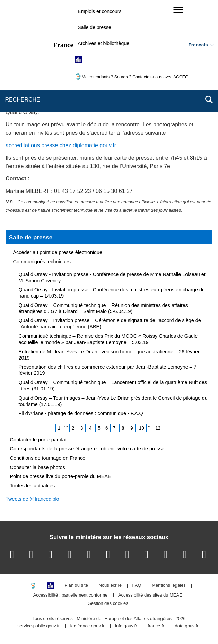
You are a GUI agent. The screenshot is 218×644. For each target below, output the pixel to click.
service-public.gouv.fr (38, 626)
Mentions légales (169, 586)
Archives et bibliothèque (103, 43)
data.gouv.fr (186, 626)
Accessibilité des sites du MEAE (150, 595)
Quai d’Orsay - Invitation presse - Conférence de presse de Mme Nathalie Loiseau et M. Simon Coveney (112, 277)
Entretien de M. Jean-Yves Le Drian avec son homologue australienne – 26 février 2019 (109, 355)
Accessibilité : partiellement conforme (71, 595)
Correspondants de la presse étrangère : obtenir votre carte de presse (87, 449)
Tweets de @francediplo (32, 499)
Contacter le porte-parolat (38, 440)
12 (158, 428)
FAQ (137, 586)
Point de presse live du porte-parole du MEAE (61, 476)
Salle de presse (94, 27)
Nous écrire (110, 586)
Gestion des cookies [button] (108, 604)
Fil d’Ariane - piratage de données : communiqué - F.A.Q (81, 413)
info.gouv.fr (126, 626)
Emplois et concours (99, 11)
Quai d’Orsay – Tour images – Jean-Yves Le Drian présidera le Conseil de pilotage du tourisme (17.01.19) (113, 401)
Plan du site (76, 586)
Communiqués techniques (42, 262)
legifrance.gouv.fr (88, 626)
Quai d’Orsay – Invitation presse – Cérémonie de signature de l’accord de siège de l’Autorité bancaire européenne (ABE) (110, 324)
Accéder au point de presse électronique (58, 252)
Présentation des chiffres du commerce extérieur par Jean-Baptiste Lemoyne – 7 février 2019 (108, 370)
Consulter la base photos (38, 467)
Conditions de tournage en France (48, 458)
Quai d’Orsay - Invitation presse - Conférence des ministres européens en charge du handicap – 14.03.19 (112, 293)
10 (141, 428)
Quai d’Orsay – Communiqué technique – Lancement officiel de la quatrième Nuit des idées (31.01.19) (113, 386)
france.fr (156, 626)
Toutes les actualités (33, 486)
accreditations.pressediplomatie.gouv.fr (61, 145)
